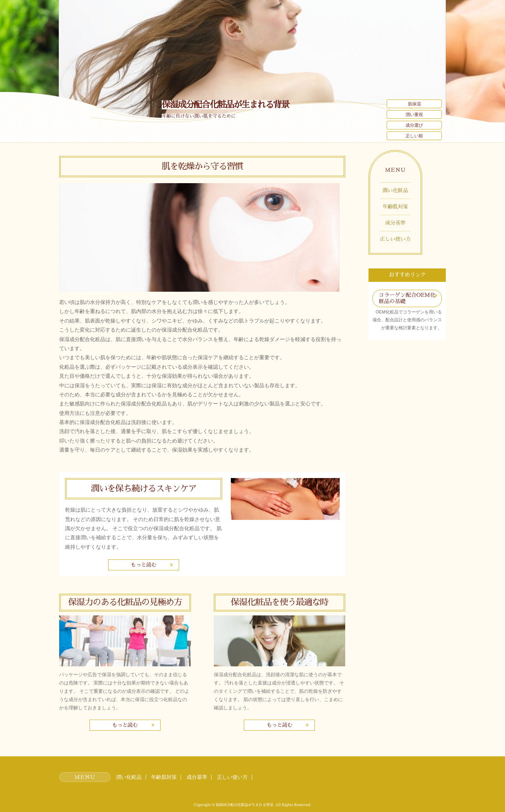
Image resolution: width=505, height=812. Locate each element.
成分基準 (395, 223)
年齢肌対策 (396, 207)
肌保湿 (414, 104)
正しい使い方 (395, 239)
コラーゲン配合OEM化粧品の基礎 (407, 298)
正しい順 (414, 136)
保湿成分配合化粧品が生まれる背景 (225, 105)
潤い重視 (414, 114)
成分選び (414, 125)
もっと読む (143, 565)
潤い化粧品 (396, 190)
